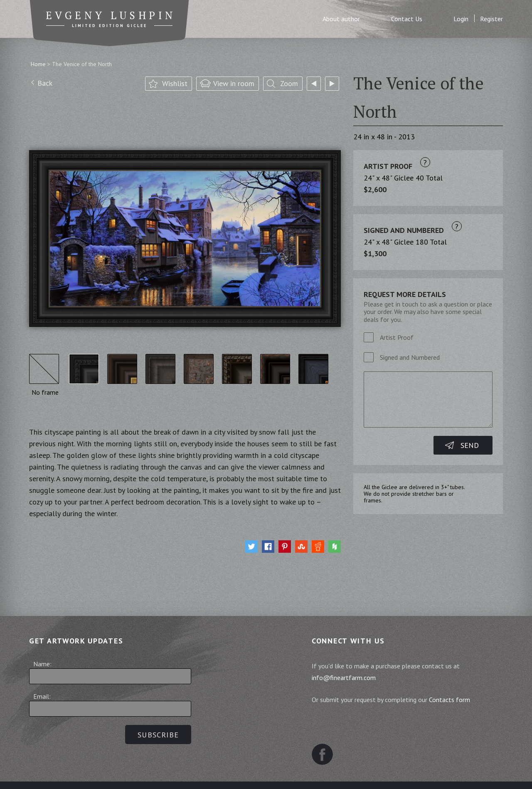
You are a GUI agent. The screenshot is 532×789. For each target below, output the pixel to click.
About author (341, 19)
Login (461, 19)
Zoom (289, 83)
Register (491, 19)
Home (38, 64)
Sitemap (130, 775)
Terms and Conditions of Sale (202, 775)
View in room (234, 83)
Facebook (322, 733)
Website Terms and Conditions (308, 775)
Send (470, 445)
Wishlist (175, 83)
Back (45, 83)
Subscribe (158, 735)
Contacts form (449, 700)
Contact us (385, 775)
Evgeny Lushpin (111, 15)
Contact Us (407, 19)
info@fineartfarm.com (344, 678)
